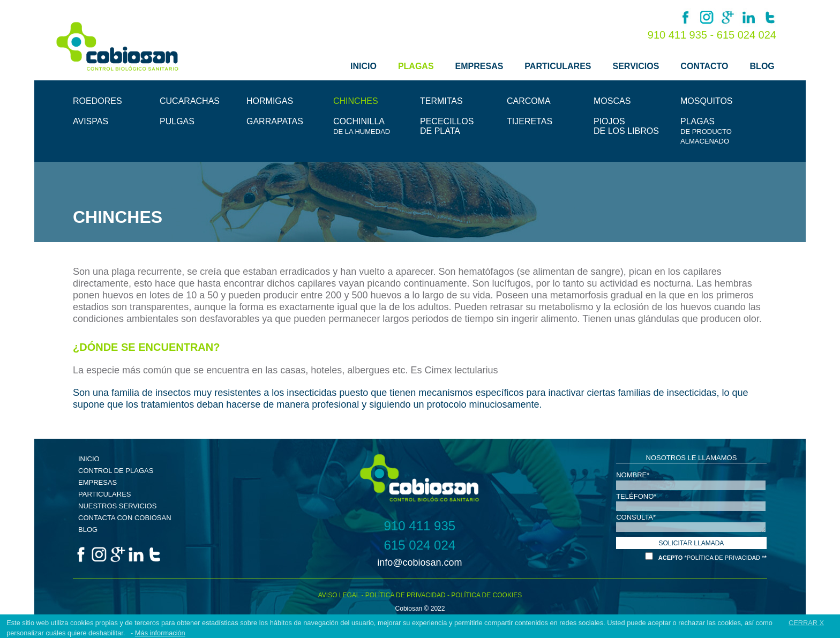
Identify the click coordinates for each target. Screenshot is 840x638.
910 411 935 (420, 526)
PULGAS (177, 121)
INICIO (363, 66)
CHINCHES (356, 101)
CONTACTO (704, 66)
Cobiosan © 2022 (420, 609)
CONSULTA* (636, 517)
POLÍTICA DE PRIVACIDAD (406, 595)
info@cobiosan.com (419, 562)
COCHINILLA (362, 126)
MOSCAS (612, 101)
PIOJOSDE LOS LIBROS (626, 126)
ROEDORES (97, 101)
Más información (160, 633)
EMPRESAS (479, 66)
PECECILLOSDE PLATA (447, 126)
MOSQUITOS (707, 101)
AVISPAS (91, 121)
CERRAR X (806, 623)
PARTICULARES (558, 66)
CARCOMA (529, 101)
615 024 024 (747, 35)
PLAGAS (416, 66)
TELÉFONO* (636, 496)
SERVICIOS (636, 66)
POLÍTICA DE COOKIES (486, 595)
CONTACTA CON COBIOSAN (125, 518)
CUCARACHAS (190, 101)
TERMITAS (441, 101)
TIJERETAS (530, 121)
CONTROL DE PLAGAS (116, 471)
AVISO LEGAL (339, 595)
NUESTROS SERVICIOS (117, 506)
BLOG (762, 66)
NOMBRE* (633, 474)
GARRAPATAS (275, 121)
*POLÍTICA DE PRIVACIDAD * (724, 558)
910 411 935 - (682, 35)
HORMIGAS (270, 101)
